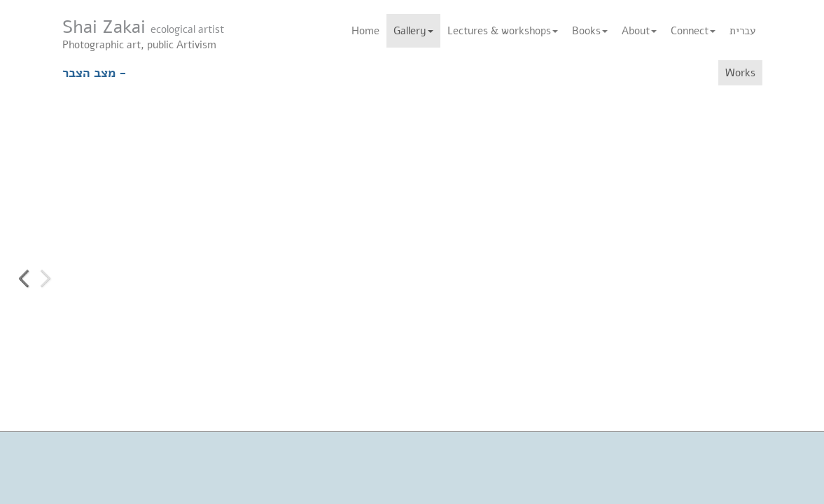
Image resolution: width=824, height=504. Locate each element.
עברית (742, 31)
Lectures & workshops (503, 31)
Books (590, 31)
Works (740, 73)
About (639, 31)
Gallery (413, 31)
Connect (693, 31)
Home (365, 31)
